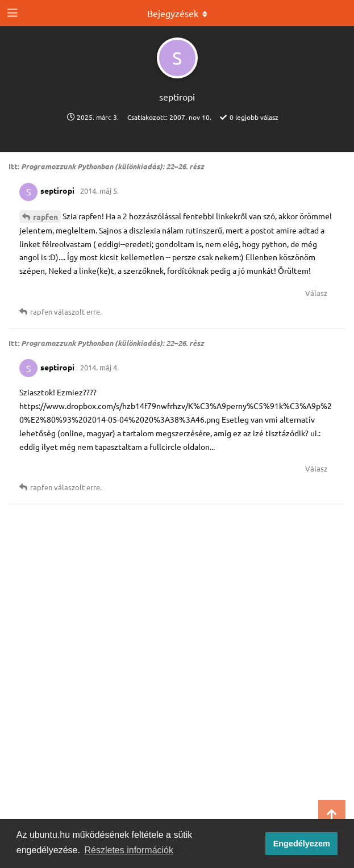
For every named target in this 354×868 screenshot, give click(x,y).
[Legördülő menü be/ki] (177, 13)
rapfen (45, 216)
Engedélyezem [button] (302, 844)
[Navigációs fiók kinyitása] (11, 13)
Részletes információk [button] (129, 850)
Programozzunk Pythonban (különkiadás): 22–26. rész (113, 166)
